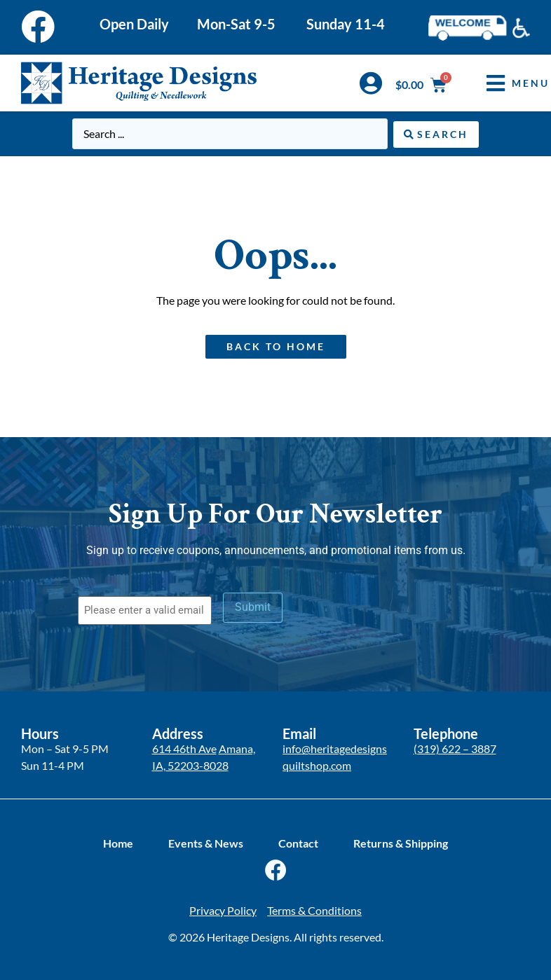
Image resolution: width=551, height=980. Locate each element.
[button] (508, 83)
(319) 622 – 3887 (455, 748)
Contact (298, 842)
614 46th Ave (184, 748)
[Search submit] (436, 134)
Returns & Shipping (401, 842)
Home (118, 842)
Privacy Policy (223, 910)
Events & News (206, 842)
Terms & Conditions (314, 910)
